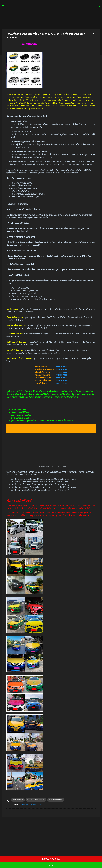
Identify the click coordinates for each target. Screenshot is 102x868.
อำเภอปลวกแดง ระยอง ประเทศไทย (32, 804)
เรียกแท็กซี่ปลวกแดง (56, 800)
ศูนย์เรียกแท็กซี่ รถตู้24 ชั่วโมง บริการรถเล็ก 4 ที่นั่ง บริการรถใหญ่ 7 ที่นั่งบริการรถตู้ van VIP (48, 7)
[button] (94, 34)
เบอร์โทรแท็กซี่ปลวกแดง (36, 800)
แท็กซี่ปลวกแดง (18, 800)
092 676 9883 (61, 367)
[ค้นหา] (99, 6)
